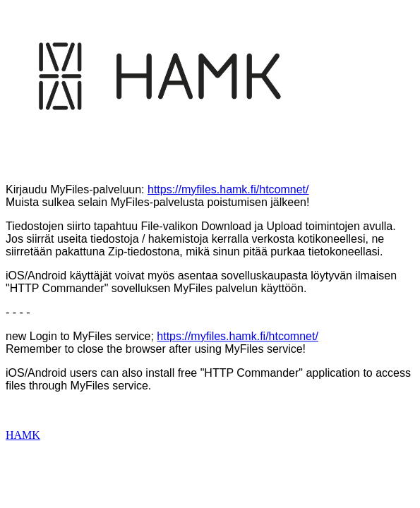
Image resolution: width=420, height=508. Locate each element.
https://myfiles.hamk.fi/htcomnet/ (228, 189)
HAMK (23, 435)
